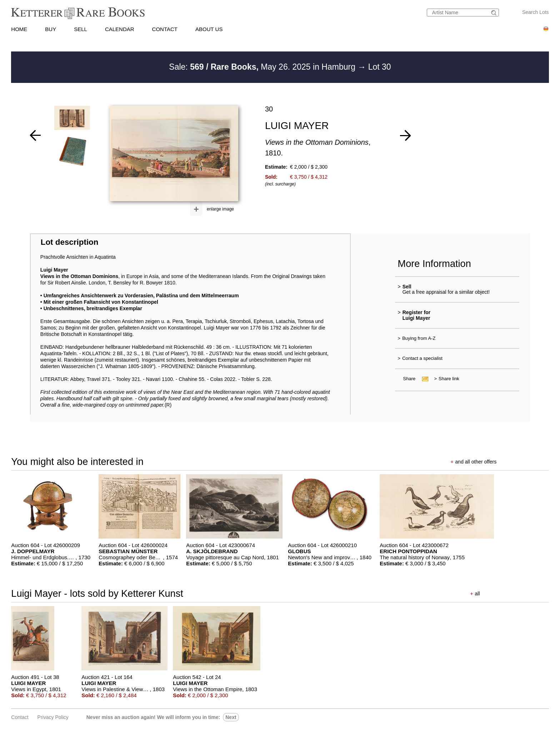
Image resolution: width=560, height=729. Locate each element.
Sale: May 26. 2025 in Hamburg (263, 67)
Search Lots (536, 12)
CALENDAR (120, 29)
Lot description (70, 242)
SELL (81, 29)
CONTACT (165, 29)
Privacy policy (53, 717)
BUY (51, 29)
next (231, 717)
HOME (19, 29)
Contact (20, 717)
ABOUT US (209, 29)
